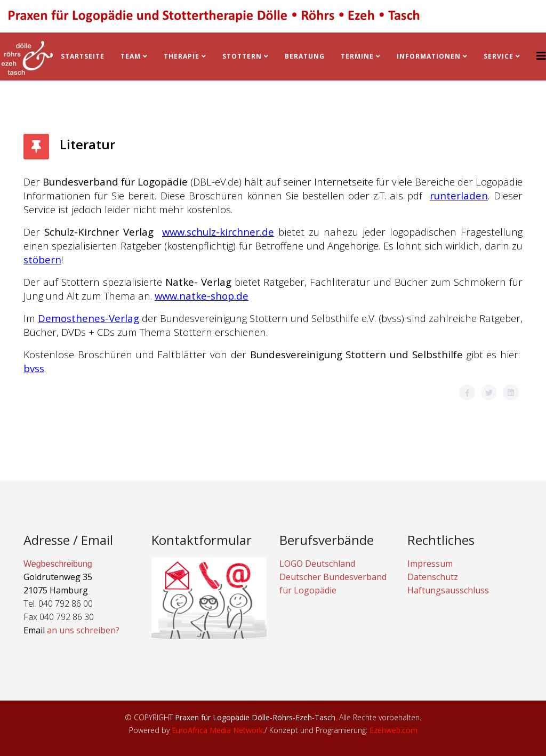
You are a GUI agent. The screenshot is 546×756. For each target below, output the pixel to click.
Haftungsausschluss (448, 590)
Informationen (429, 56)
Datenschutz (433, 577)
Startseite (83, 56)
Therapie (182, 56)
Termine (358, 56)
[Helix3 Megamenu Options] (541, 56)
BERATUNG (305, 56)
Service (499, 56)
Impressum (430, 564)
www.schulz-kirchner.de (218, 232)
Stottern (242, 56)
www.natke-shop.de (202, 296)
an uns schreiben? (83, 630)
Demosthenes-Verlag (89, 318)
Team (131, 56)
